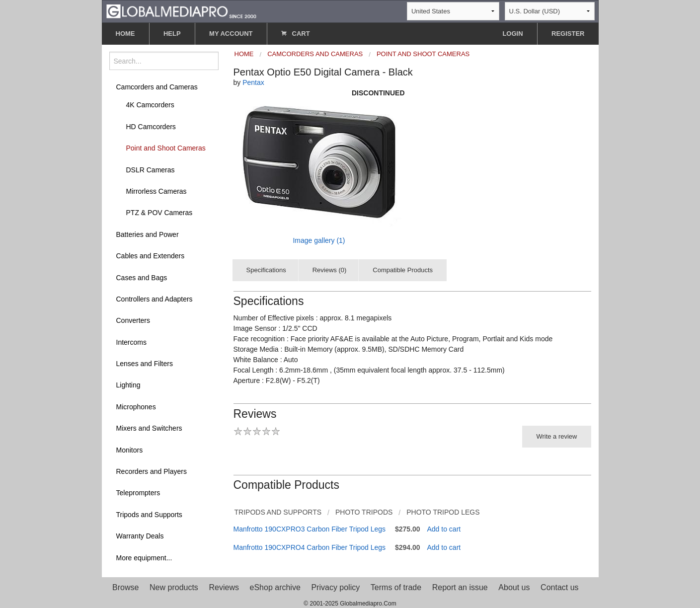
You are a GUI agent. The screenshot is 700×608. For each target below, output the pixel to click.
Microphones (136, 407)
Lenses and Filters (145, 364)
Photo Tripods (364, 512)
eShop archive (275, 587)
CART (296, 34)
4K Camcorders (150, 105)
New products (174, 587)
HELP (172, 34)
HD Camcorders (151, 127)
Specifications (266, 270)
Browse (125, 587)
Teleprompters (138, 493)
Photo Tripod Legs (443, 512)
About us (514, 587)
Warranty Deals (140, 536)
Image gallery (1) (319, 240)
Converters (133, 320)
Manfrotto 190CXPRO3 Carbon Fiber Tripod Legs (310, 529)
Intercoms (131, 342)
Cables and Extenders (151, 256)
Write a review (556, 436)
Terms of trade (396, 587)
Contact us (559, 587)
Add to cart (444, 529)
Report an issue (460, 587)
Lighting (128, 385)
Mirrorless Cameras (156, 191)
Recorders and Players (152, 471)
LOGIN (512, 34)
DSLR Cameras (151, 170)
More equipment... (144, 558)
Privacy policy (335, 587)
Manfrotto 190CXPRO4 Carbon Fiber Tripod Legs (310, 547)
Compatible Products (403, 270)
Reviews (224, 587)
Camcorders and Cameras (157, 87)
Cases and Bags (142, 278)
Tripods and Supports (149, 515)
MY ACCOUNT (231, 34)
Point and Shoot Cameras (166, 148)
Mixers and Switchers (149, 428)
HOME (125, 34)
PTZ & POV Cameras (159, 213)
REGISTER (568, 34)
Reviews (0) (330, 270)
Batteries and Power (148, 234)
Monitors (130, 450)
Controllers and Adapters (155, 299)
